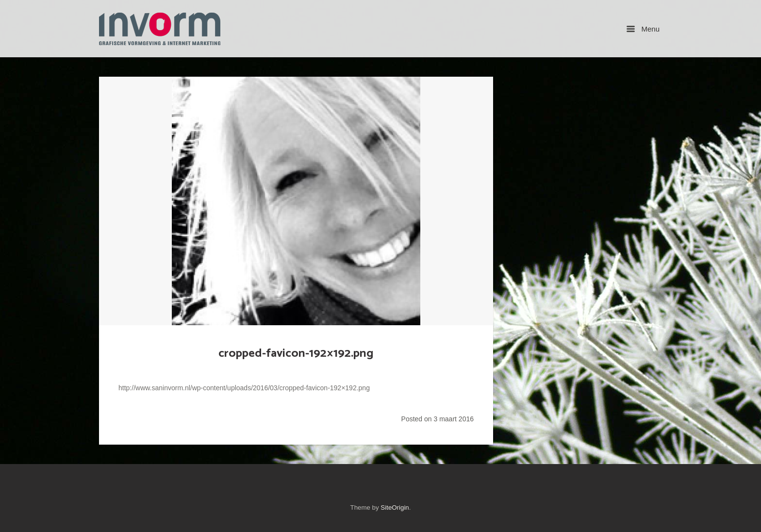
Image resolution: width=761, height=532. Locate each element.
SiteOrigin (395, 507)
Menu (643, 29)
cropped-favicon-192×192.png (296, 353)
